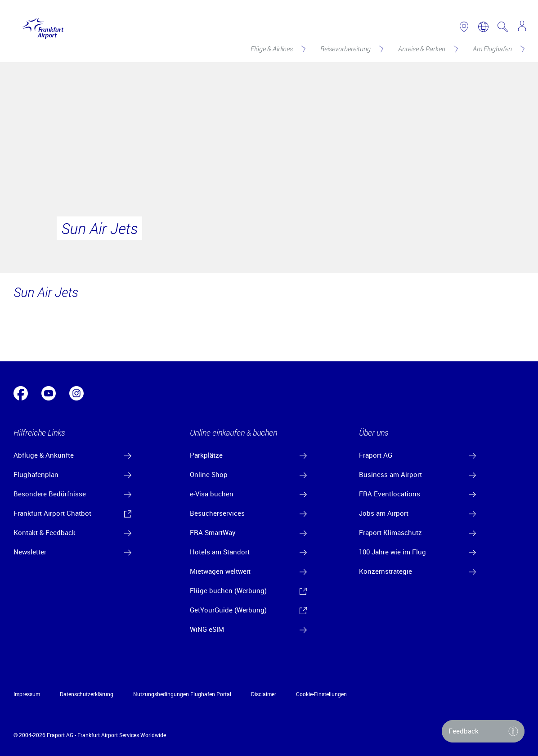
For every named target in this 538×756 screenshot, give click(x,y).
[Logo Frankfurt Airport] (41, 27)
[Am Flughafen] (498, 49)
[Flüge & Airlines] (277, 49)
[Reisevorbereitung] (351, 49)
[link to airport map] (464, 27)
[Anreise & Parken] (427, 49)
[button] (483, 731)
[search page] (503, 27)
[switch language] (483, 27)
